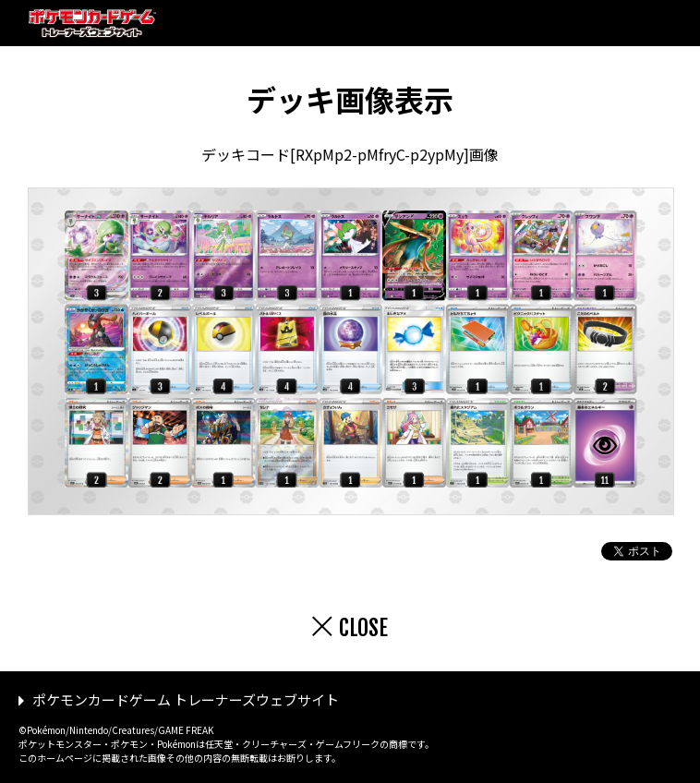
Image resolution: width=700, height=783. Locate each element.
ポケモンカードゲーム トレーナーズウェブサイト (186, 699)
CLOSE (363, 628)
